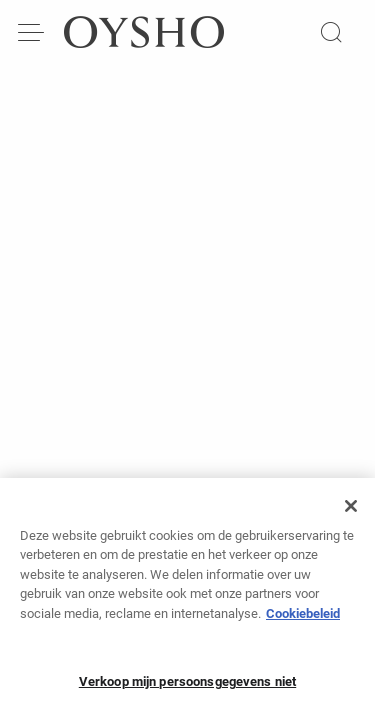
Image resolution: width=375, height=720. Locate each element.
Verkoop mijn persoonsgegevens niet (187, 689)
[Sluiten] (351, 513)
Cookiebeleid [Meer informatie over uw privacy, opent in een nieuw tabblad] (303, 620)
